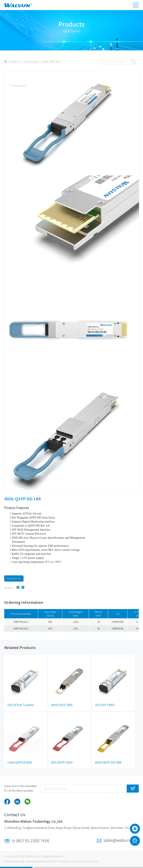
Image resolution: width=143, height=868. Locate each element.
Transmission (31, 61)
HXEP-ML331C (21, 628)
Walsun (31, 856)
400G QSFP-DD (51, 61)
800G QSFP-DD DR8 (108, 762)
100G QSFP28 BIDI (20, 762)
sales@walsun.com (121, 840)
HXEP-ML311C (21, 622)
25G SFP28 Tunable (20, 705)
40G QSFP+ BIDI (62, 762)
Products (14, 61)
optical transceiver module (51, 861)
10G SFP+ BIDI (105, 705)
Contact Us (14, 578)
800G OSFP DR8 (62, 705)
